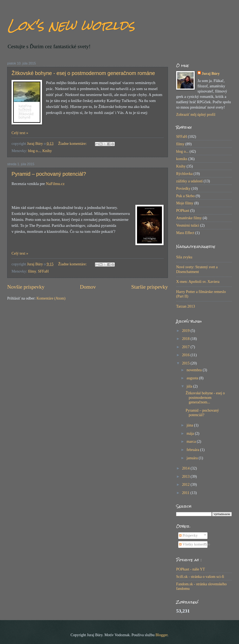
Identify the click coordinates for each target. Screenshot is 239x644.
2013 (186, 477)
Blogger (162, 635)
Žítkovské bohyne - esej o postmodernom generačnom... (205, 398)
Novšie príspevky (26, 287)
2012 (186, 485)
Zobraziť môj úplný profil (196, 115)
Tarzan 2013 (186, 306)
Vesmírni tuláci (188, 225)
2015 (186, 363)
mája (191, 433)
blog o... (34, 151)
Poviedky (183, 189)
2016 (186, 355)
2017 (186, 347)
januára (193, 458)
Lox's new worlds (71, 25)
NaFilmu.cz (55, 184)
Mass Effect (185, 233)
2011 (186, 493)
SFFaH (43, 271)
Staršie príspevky (150, 287)
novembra (195, 370)
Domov (88, 287)
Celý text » (20, 133)
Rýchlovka (184, 174)
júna (190, 425)
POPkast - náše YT (191, 569)
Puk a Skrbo (185, 196)
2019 (186, 331)
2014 (186, 468)
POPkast (183, 211)
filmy (32, 271)
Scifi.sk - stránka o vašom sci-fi (200, 577)
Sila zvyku (184, 257)
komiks (182, 159)
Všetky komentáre (195, 544)
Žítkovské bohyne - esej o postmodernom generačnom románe (83, 73)
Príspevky (188, 535)
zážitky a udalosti (189, 181)
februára (193, 450)
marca (192, 441)
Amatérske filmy (189, 218)
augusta (193, 378)
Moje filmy (185, 203)
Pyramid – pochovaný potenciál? (49, 174)
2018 (186, 339)
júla (190, 386)
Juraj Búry (211, 74)
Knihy (47, 151)
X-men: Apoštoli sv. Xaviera (198, 282)
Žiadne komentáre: (73, 144)
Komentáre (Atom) (51, 298)
